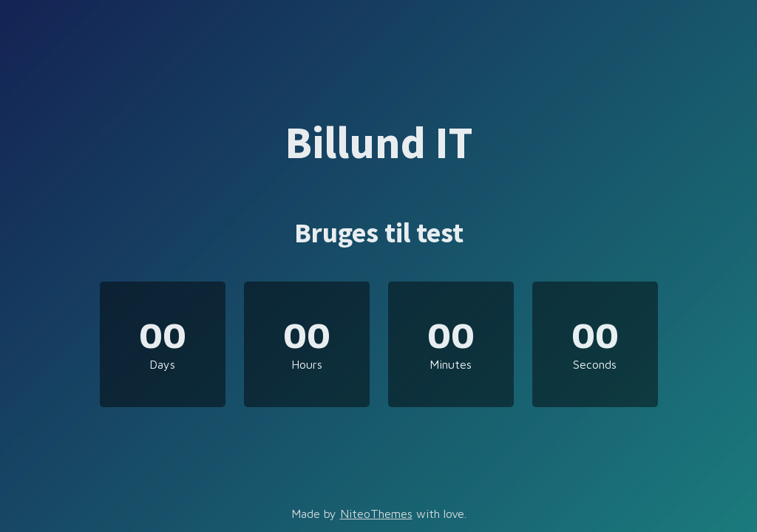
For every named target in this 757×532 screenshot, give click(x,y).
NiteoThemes (376, 514)
